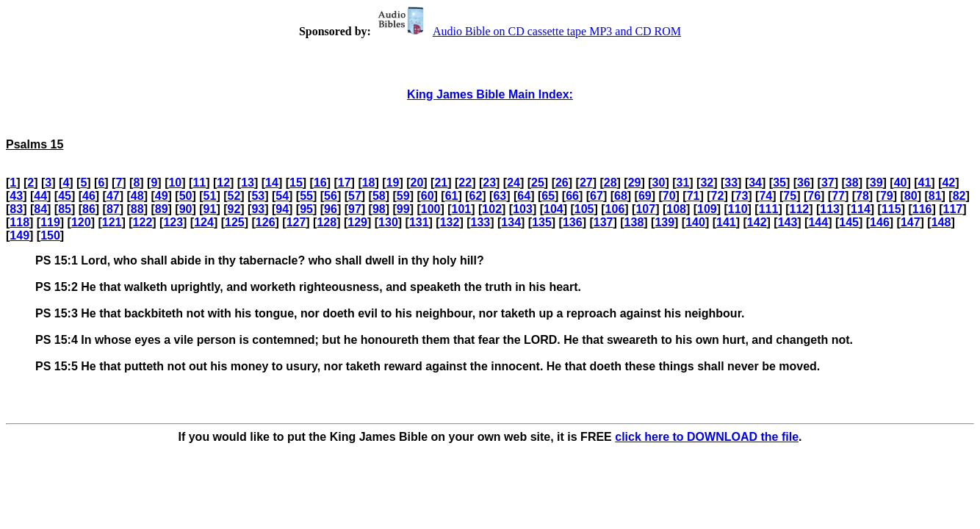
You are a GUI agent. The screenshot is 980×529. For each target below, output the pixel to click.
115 (891, 209)
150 (50, 235)
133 (481, 222)
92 (234, 209)
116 (922, 209)
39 (876, 183)
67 (597, 196)
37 (828, 183)
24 (514, 183)
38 (852, 183)
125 (235, 222)
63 (500, 196)
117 (953, 209)
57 (355, 196)
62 (476, 196)
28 (610, 183)
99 (403, 209)
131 (419, 222)
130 (388, 222)
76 (814, 196)
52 (234, 196)
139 (664, 222)
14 (272, 183)
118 (19, 222)
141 (726, 222)
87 (113, 209)
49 (162, 196)
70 (669, 196)
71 (693, 196)
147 (911, 222)
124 (204, 222)
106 (615, 209)
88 (137, 209)
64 (524, 196)
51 (210, 196)
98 (379, 209)
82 (959, 196)
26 (562, 183)
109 (707, 209)
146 (880, 222)
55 (306, 196)
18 (369, 183)
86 (89, 209)
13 (248, 183)
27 (586, 183)
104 (554, 209)
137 (604, 222)
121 (112, 222)
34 (755, 183)
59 (403, 196)
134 (511, 222)
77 (838, 196)
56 (331, 196)
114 (861, 209)
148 (941, 222)
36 (804, 183)
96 (331, 209)
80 (911, 196)
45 (65, 196)
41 (925, 183)
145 (849, 222)
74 (765, 196)
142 (757, 222)
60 (428, 196)
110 (738, 209)
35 (779, 183)
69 (645, 196)
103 (523, 209)
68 (621, 196)
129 (357, 222)
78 (862, 196)
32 (707, 183)
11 (199, 183)
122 (143, 222)
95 (306, 209)
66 (572, 196)
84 (40, 209)
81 (935, 196)
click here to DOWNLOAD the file (707, 437)
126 (266, 222)
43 (16, 196)
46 (89, 196)
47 (113, 196)
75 (790, 196)
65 (548, 196)
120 (81, 222)
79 (887, 196)
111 (769, 209)
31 (683, 183)
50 (186, 196)
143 (788, 222)
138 (634, 222)
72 (718, 196)
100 (431, 209)
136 (573, 222)
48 (137, 196)
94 (282, 209)
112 (799, 209)
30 (659, 183)
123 (173, 222)
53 (258, 196)
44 (40, 196)
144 (818, 222)
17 (345, 183)
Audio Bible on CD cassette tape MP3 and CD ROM (527, 31)
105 (584, 209)
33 (731, 183)
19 (393, 183)
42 (948, 183)
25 (538, 183)
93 (258, 209)
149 (19, 235)
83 (16, 209)
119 (50, 222)
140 (695, 222)
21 (441, 183)
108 (676, 209)
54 (282, 196)
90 (186, 209)
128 (327, 222)
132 (450, 222)
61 (452, 196)
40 (901, 183)
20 (417, 183)
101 (462, 209)
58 (379, 196)
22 (465, 183)
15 (296, 183)
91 (210, 209)
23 (489, 183)
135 (542, 222)
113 (830, 209)
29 (635, 183)
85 (65, 209)
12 (223, 183)
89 (162, 209)
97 (355, 209)
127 (296, 222)
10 (175, 183)
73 (742, 196)
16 (320, 183)
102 (492, 209)
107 (645, 209)
